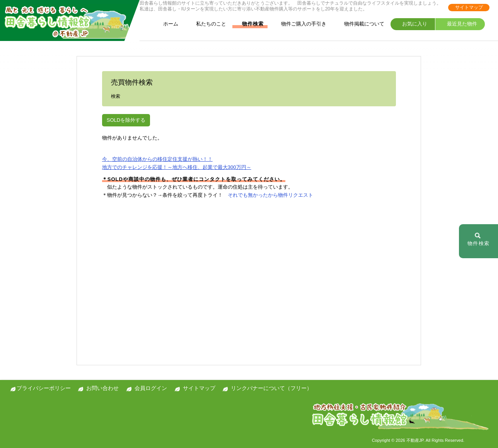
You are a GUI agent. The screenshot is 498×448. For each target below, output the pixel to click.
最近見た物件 (458, 24)
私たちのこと (206, 24)
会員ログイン (151, 388)
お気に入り (410, 24)
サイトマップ (469, 7)
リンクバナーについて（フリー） (271, 388)
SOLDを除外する (126, 120)
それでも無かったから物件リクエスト (270, 195)
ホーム (166, 24)
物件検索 (249, 24)
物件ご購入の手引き (299, 24)
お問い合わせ (102, 388)
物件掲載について (359, 24)
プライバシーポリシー (44, 388)
